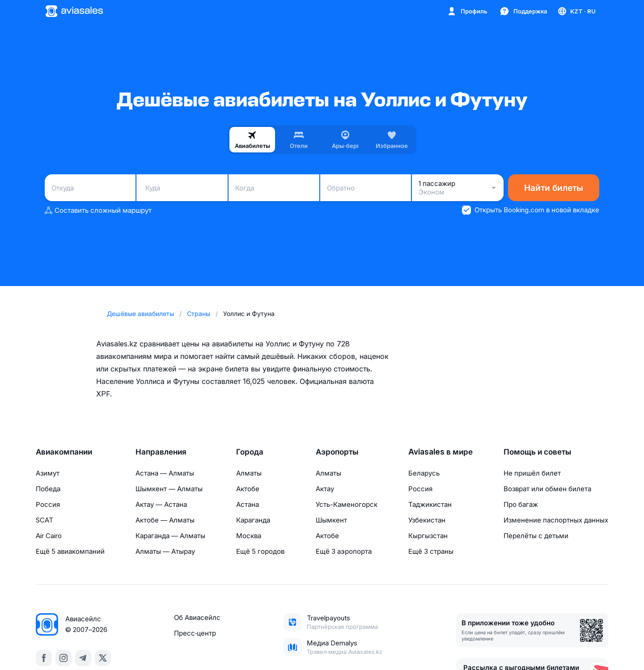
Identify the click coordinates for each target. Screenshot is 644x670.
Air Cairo (49, 536)
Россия (48, 504)
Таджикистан (430, 504)
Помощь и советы (537, 452)
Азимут (48, 473)
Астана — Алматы (165, 473)
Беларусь (424, 473)
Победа (48, 489)
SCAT (44, 520)
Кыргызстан (428, 536)
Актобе (248, 489)
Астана (248, 504)
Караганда (253, 520)
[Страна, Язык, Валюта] (576, 11)
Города (250, 452)
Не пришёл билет (532, 473)
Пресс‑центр (195, 633)
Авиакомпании (64, 452)
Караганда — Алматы (170, 536)
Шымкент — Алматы (169, 489)
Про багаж (521, 504)
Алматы (249, 473)
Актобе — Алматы (165, 520)
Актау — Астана (161, 504)
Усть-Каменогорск (347, 504)
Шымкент (331, 520)
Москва (249, 536)
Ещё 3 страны (431, 551)
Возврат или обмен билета (547, 489)
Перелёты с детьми (536, 536)
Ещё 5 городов (260, 551)
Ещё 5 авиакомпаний (70, 551)
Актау (325, 489)
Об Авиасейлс (197, 617)
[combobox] (90, 188)
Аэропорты (337, 452)
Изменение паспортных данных (556, 520)
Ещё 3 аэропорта (344, 551)
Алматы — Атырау (165, 551)
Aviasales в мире (441, 452)
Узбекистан (427, 520)
